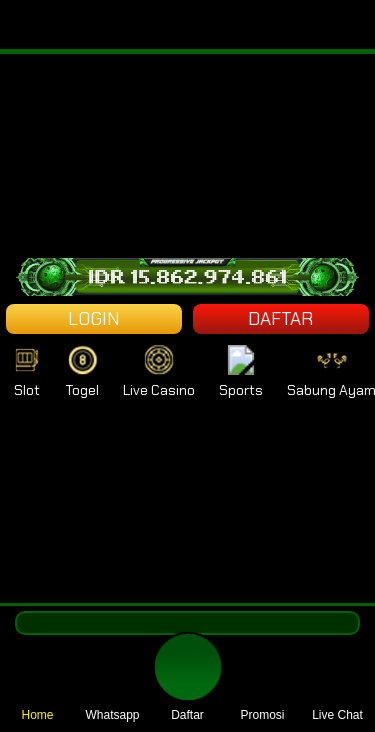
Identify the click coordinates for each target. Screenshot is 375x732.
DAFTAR (280, 319)
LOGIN (94, 319)
